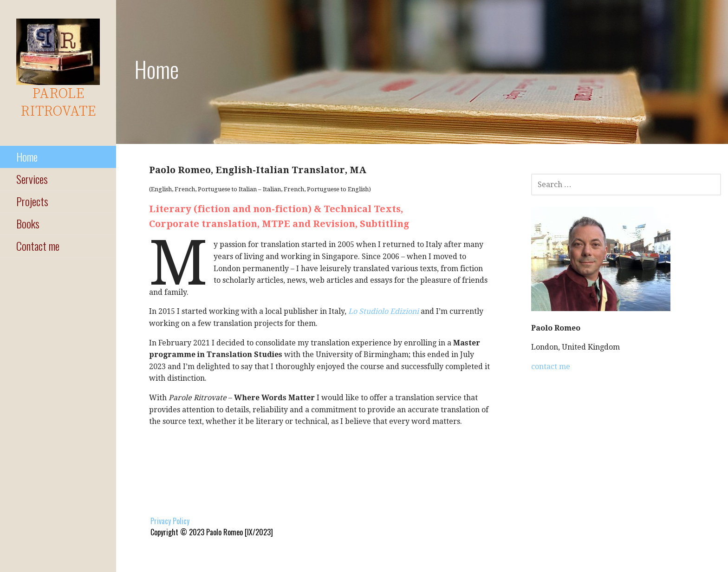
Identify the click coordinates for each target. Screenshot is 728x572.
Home (27, 156)
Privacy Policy (170, 521)
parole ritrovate (58, 103)
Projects (32, 201)
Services (32, 179)
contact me (551, 367)
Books (28, 223)
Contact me (38, 246)
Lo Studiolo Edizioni (383, 311)
